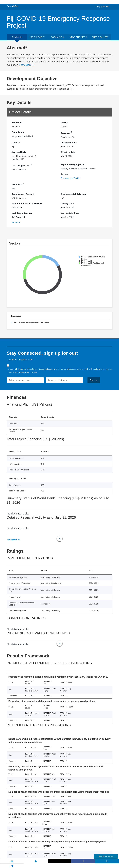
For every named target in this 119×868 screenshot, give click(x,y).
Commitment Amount (23, 194)
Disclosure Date (69, 142)
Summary (17, 37)
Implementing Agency (72, 165)
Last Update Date (70, 213)
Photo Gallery (100, 37)
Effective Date (68, 152)
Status (64, 123)
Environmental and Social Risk (27, 203)
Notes (15, 222)
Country (16, 142)
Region (64, 174)
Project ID (17, 123)
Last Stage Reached (22, 213)
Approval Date (19, 152)
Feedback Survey (106, 856)
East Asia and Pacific (70, 178)
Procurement (37, 37)
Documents (57, 37)
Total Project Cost (22, 165)
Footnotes (12, 540)
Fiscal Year (18, 184)
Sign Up (94, 380)
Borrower (66, 133)
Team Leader (18, 132)
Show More (27, 65)
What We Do (12, 6)
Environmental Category (73, 194)
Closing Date (67, 203)
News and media (78, 37)
